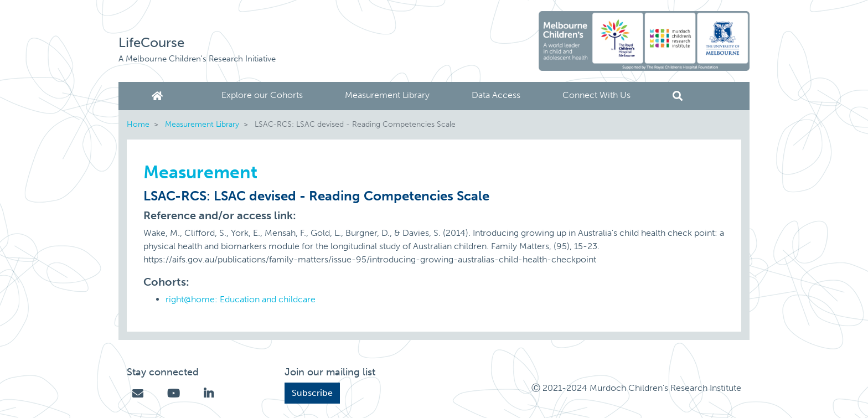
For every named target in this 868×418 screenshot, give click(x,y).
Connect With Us (596, 95)
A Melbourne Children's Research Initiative (197, 59)
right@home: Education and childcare (241, 299)
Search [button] (678, 96)
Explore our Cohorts (262, 95)
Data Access (496, 95)
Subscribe (312, 393)
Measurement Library (387, 95)
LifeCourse (151, 42)
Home (159, 96)
